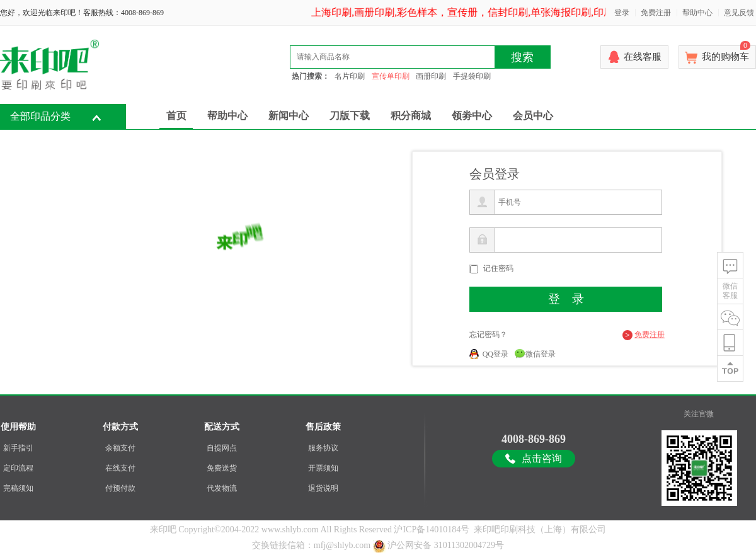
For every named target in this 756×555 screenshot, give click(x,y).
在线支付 (120, 468)
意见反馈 (739, 13)
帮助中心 (697, 13)
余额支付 (120, 448)
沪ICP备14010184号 (432, 529)
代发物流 (222, 488)
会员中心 (533, 116)
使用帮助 (18, 427)
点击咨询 (542, 458)
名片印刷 (350, 76)
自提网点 (222, 448)
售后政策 (323, 427)
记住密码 (498, 268)
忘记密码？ (488, 335)
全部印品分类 (40, 116)
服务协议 (323, 448)
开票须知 (323, 468)
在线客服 (643, 57)
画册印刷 (431, 76)
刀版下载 (350, 116)
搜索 (522, 57)
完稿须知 (18, 488)
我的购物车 (726, 54)
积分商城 (411, 116)
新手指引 (18, 448)
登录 (622, 13)
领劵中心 (472, 116)
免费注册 (656, 13)
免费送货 (222, 468)
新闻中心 (289, 116)
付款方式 (120, 427)
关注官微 (699, 414)
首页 (176, 116)
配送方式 (222, 427)
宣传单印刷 (391, 76)
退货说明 (323, 488)
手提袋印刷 (472, 76)
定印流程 (18, 468)
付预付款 (120, 488)
